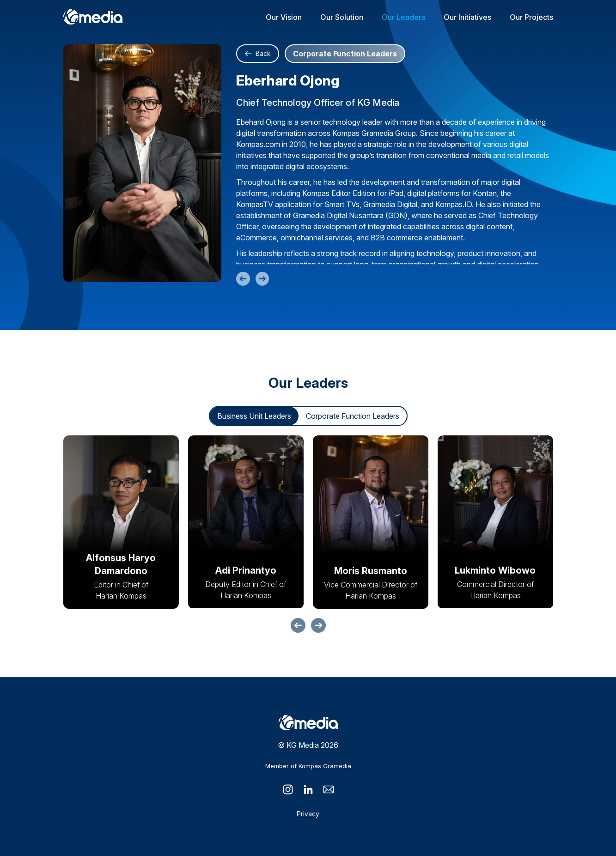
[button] (298, 626)
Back (258, 53)
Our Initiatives (467, 17)
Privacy (308, 814)
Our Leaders (403, 17)
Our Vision (284, 17)
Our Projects (531, 17)
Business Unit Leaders (254, 417)
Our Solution (342, 17)
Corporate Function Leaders (353, 417)
